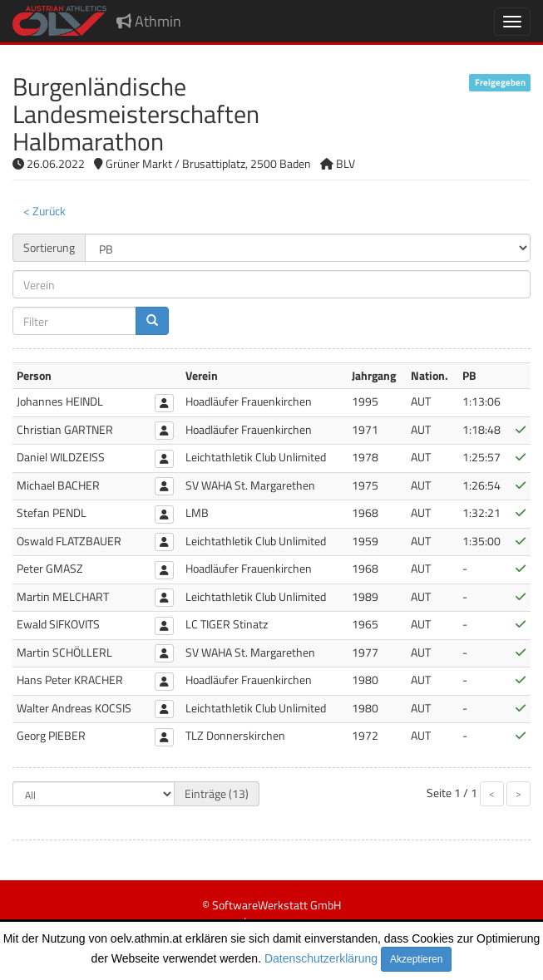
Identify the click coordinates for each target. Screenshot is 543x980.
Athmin (149, 21)
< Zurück (44, 211)
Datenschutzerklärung (321, 958)
